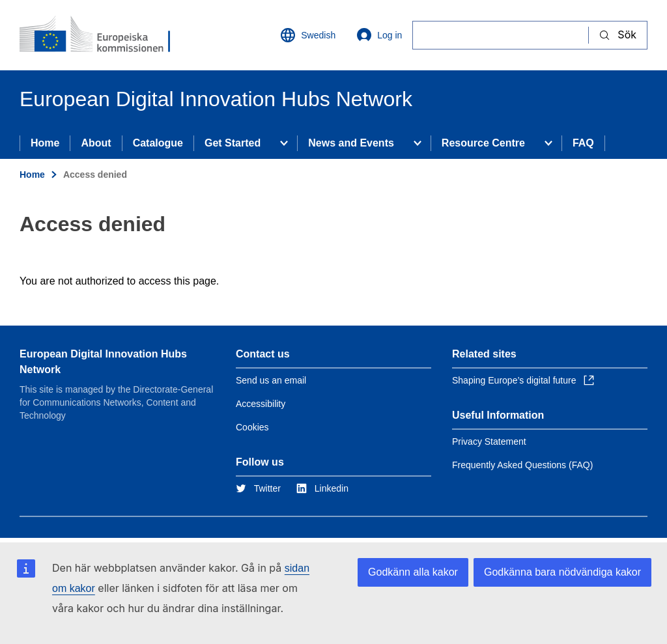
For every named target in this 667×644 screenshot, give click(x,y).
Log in (379, 35)
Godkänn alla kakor (413, 572)
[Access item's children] (284, 143)
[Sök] (501, 35)
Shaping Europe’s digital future (523, 380)
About (96, 143)
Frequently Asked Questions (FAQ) (522, 465)
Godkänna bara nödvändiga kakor (562, 572)
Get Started (233, 143)
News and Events (351, 143)
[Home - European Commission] (98, 35)
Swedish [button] (308, 35)
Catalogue (158, 143)
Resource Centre (483, 143)
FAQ (583, 143)
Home (45, 143)
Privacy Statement (489, 441)
